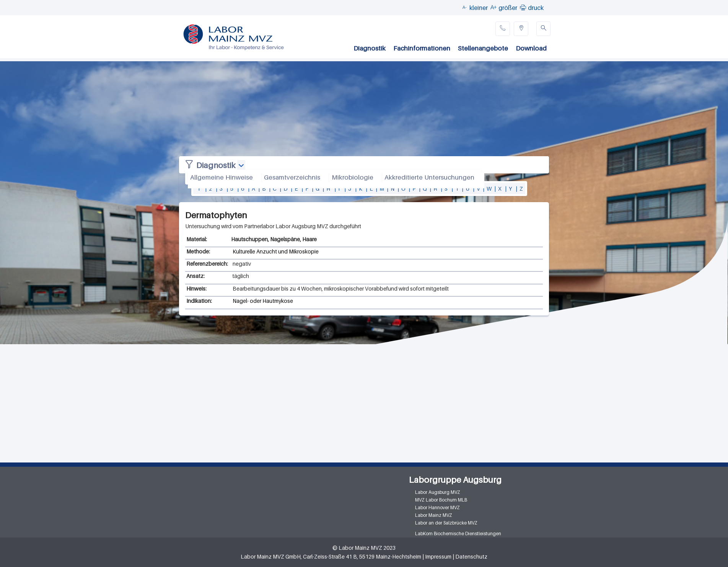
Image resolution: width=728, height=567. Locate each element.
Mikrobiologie (353, 177)
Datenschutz (471, 556)
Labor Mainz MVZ (434, 515)
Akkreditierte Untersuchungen (429, 177)
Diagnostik (370, 48)
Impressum (438, 556)
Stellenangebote (483, 48)
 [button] (523, 7)
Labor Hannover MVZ (437, 507)
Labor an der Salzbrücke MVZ (446, 523)
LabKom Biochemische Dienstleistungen (458, 534)
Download (531, 48)
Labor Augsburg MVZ (438, 492)
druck (536, 8)
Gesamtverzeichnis (292, 177)
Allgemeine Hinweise (221, 177)
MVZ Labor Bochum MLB (441, 500)
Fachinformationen (422, 48)
